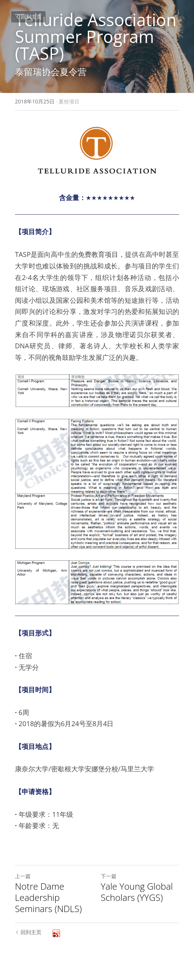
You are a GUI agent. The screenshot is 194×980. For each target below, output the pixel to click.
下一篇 (109, 876)
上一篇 (23, 876)
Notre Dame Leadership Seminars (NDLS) (48, 897)
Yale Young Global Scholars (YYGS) (137, 892)
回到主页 (28, 17)
